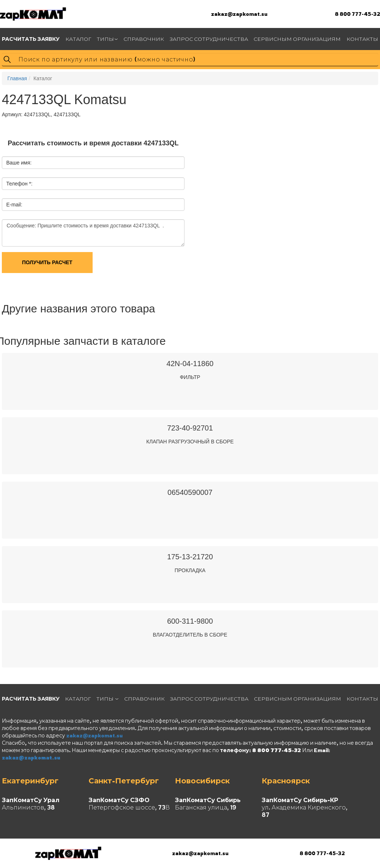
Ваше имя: (19, 163)
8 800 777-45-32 (357, 14)
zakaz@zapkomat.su (239, 14)
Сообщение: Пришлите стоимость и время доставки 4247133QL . (93, 233)
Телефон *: (19, 184)
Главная (17, 78)
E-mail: (14, 205)
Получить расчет (47, 262)
